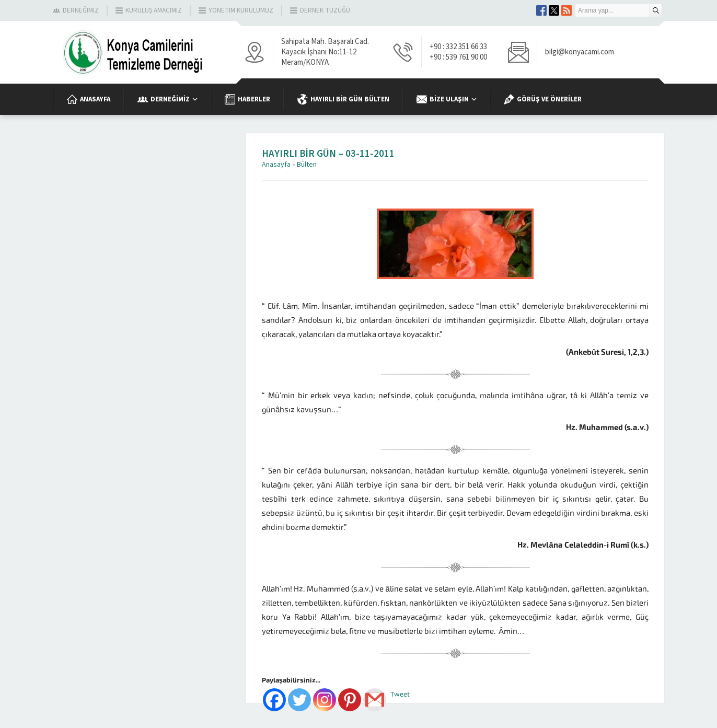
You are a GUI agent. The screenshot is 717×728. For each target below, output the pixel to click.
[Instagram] (325, 700)
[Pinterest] (350, 700)
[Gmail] (375, 700)
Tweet (400, 694)
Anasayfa (276, 165)
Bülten (307, 165)
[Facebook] (274, 700)
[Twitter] (299, 700)
